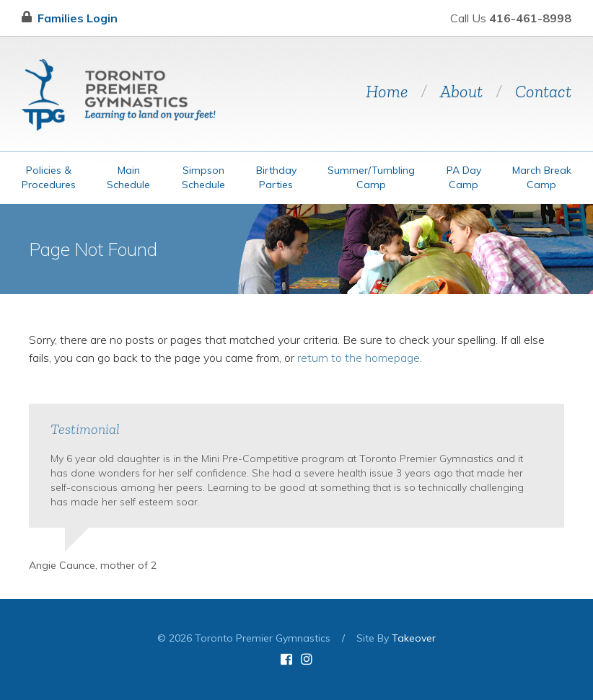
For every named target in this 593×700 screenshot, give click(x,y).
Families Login (70, 18)
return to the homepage (359, 358)
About (461, 91)
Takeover (414, 638)
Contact (543, 91)
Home (387, 91)
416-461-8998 (530, 18)
